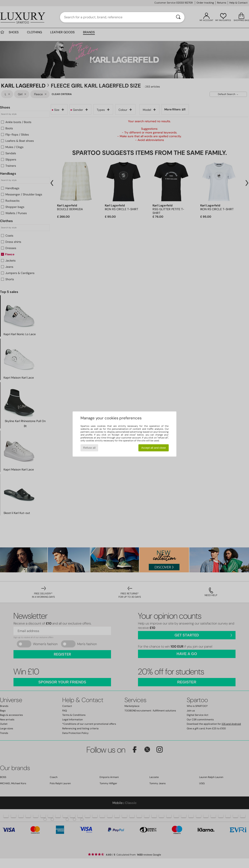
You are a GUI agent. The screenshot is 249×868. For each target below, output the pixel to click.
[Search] (178, 17)
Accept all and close (154, 448)
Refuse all (89, 448)
